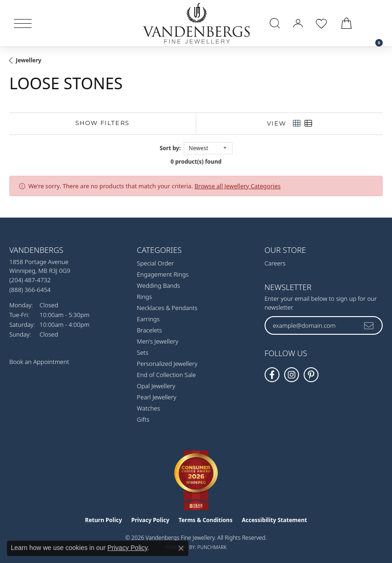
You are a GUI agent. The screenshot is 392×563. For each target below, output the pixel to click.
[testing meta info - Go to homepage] (196, 23)
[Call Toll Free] (30, 289)
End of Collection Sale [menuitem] (166, 375)
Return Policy (104, 520)
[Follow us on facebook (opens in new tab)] (272, 375)
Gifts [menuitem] (143, 419)
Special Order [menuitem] (155, 263)
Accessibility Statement (274, 520)
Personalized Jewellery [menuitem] (167, 364)
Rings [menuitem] (144, 297)
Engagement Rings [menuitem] (163, 274)
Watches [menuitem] (148, 408)
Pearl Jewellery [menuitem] (156, 397)
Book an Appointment (39, 362)
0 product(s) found (196, 162)
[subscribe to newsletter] (369, 325)
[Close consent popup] (181, 548)
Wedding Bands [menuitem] (158, 285)
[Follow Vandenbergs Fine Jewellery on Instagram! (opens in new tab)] (292, 375)
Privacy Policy (150, 520)
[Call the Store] (30, 280)
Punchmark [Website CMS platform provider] (212, 547)
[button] (275, 23)
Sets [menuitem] (143, 352)
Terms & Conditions (206, 520)
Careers (275, 263)
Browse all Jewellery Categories (237, 186)
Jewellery (29, 60)
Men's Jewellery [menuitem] (157, 341)
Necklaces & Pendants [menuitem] (167, 308)
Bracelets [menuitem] (149, 330)
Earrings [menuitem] (148, 319)
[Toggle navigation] (23, 23)
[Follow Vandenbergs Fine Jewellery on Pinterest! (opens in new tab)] (311, 375)
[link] (374, 23)
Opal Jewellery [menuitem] (156, 386)
